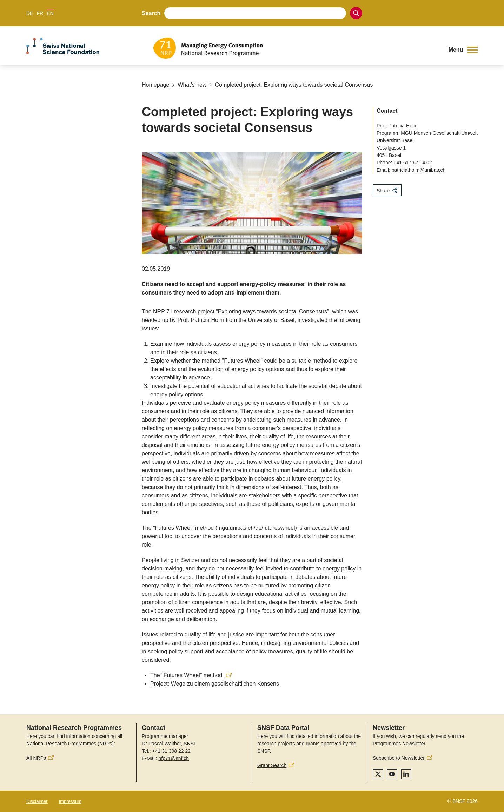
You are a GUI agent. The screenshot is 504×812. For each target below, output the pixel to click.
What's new (189, 85)
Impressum (70, 801)
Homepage (155, 85)
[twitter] (378, 774)
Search (151, 13)
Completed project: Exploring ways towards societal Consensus (291, 85)
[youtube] (392, 774)
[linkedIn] (406, 774)
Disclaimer (37, 801)
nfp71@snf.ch (174, 758)
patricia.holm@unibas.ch (419, 170)
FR (40, 13)
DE (30, 13)
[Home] (296, 48)
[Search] (356, 13)
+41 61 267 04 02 (413, 163)
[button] (463, 50)
